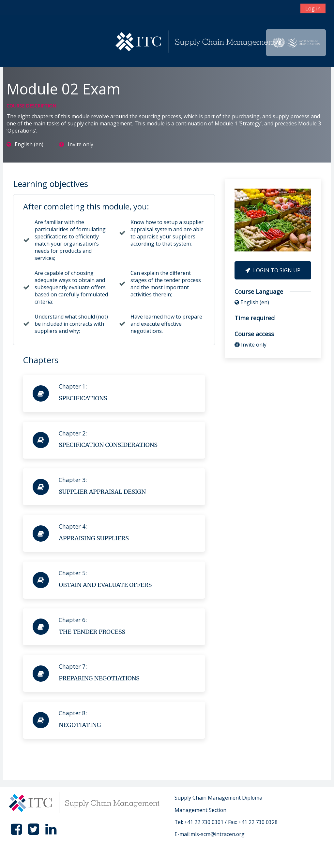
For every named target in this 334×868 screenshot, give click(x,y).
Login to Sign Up (273, 270)
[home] (196, 42)
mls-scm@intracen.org (218, 834)
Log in (313, 8)
